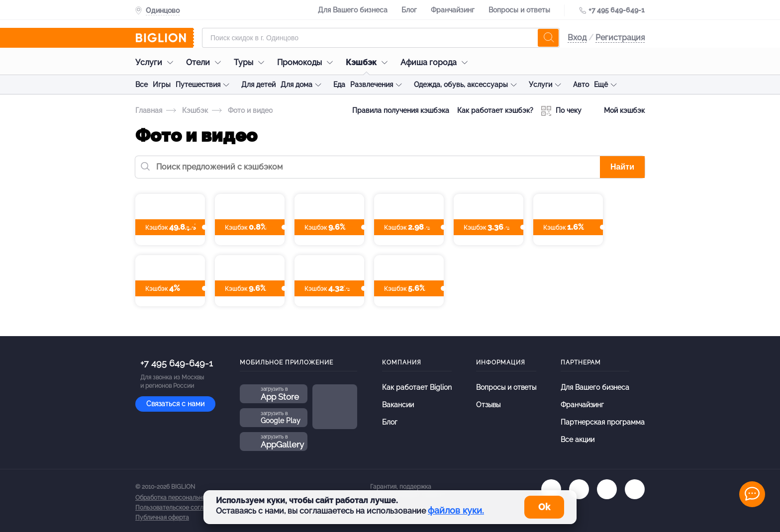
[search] (548, 38)
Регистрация (620, 38)
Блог (409, 10)
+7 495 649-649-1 (617, 10)
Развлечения (372, 85)
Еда (339, 85)
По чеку (561, 111)
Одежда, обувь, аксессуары (461, 85)
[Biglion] (165, 38)
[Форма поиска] (381, 38)
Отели (206, 62)
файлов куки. (456, 510)
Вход (577, 38)
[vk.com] (551, 489)
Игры (162, 85)
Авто (581, 85)
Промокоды (307, 62)
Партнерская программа (603, 422)
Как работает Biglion (417, 387)
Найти (622, 167)
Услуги (157, 62)
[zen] (635, 489)
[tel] (607, 489)
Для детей (258, 85)
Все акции (578, 440)
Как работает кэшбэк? (495, 110)
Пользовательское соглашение (181, 508)
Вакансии (398, 405)
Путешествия (198, 85)
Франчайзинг (453, 10)
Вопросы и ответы (519, 10)
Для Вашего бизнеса (353, 10)
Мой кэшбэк (617, 111)
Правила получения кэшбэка (401, 110)
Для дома (296, 85)
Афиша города (437, 62)
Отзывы (488, 405)
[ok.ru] (579, 489)
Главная (149, 110)
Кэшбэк (369, 62)
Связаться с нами (175, 404)
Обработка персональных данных (184, 498)
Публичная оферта (162, 518)
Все (142, 85)
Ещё (601, 85)
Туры (251, 62)
